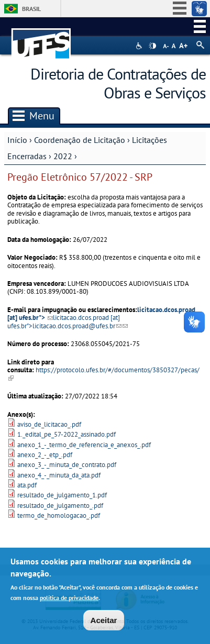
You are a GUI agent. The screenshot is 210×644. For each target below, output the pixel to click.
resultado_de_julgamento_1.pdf (62, 495)
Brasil (31, 9)
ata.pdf (27, 485)
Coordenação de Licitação (80, 140)
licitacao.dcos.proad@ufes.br (77, 326)
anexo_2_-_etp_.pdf (45, 455)
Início (17, 140)
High (152, 46)
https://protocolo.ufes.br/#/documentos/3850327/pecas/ (103, 374)
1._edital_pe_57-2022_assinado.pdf (67, 434)
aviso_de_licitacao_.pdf (49, 424)
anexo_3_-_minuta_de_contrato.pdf (67, 465)
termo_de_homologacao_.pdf (59, 515)
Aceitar (104, 623)
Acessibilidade (140, 46)
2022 (63, 156)
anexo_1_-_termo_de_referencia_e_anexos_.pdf (84, 445)
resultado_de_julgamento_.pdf (60, 506)
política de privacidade (69, 600)
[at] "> (68, 321)
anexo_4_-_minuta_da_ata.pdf (59, 475)
